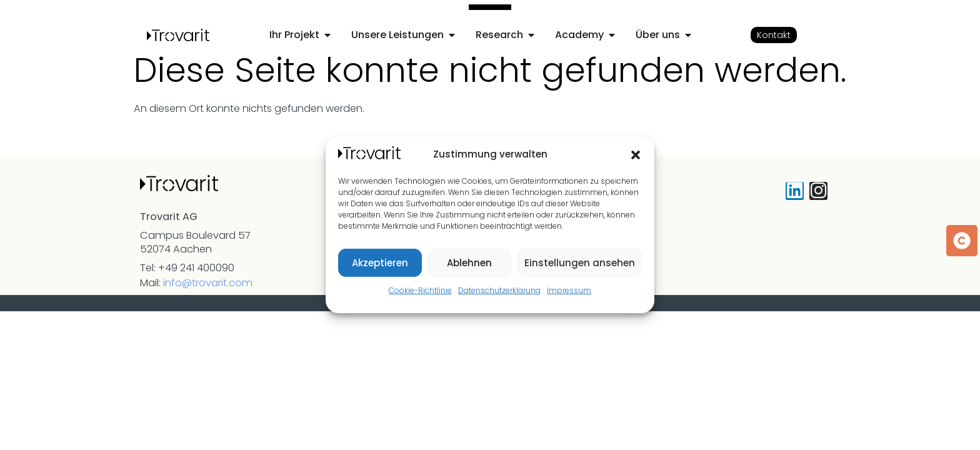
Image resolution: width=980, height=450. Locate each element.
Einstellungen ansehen (580, 263)
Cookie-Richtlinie (420, 290)
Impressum (569, 290)
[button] (636, 155)
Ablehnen (469, 263)
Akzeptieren (380, 263)
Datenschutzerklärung (499, 290)
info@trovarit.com (208, 283)
